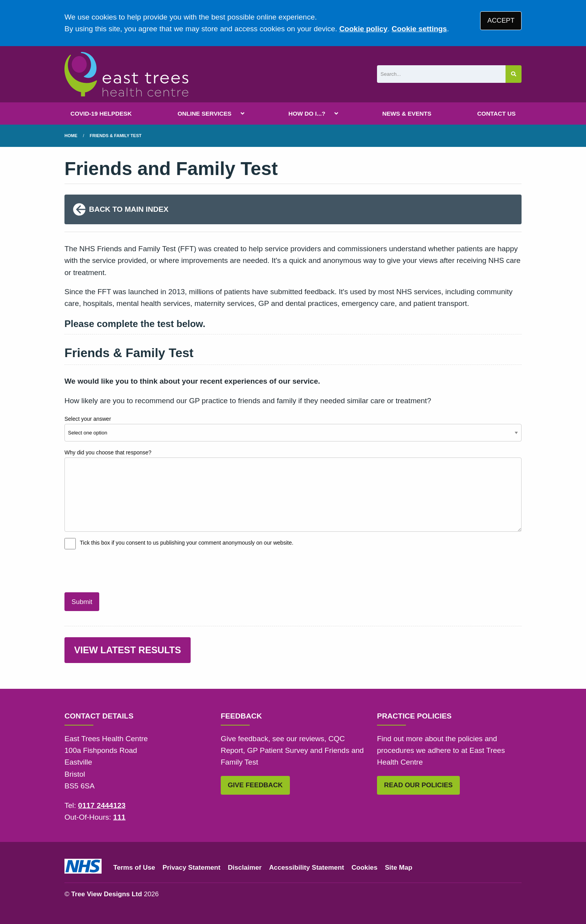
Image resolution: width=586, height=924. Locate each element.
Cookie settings (419, 29)
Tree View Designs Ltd (106, 894)
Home (71, 136)
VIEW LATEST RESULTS (128, 650)
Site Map (398, 868)
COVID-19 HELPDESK (101, 113)
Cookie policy (363, 29)
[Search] (441, 74)
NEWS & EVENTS (407, 113)
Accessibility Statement (307, 868)
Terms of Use (134, 868)
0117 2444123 (102, 805)
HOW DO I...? (307, 113)
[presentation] (124, 570)
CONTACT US (496, 113)
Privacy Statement (191, 868)
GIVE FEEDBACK (255, 785)
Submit (82, 602)
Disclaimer (245, 868)
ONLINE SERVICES (204, 113)
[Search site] (514, 74)
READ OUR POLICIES (418, 785)
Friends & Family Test (116, 136)
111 (120, 817)
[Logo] (126, 74)
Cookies (365, 868)
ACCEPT (501, 21)
